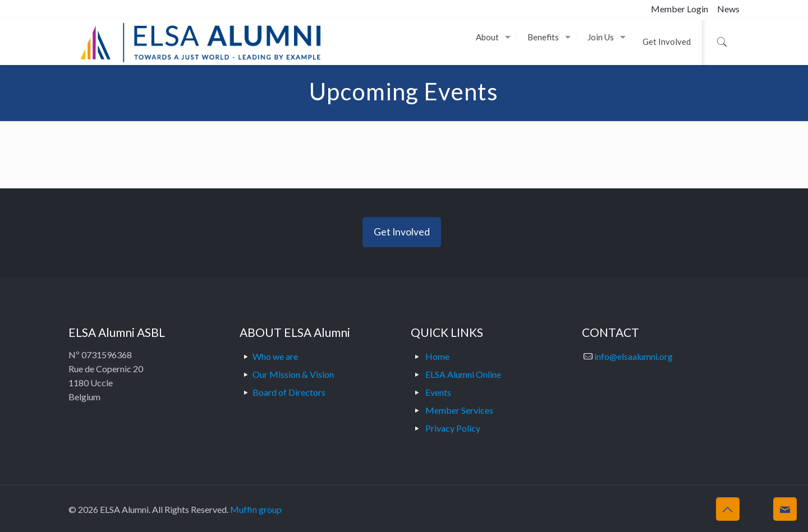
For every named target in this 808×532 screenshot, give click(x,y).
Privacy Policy (453, 428)
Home (437, 356)
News (728, 9)
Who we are (275, 356)
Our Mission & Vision (293, 374)
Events (438, 392)
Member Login (680, 9)
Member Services (459, 410)
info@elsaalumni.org (633, 356)
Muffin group (256, 509)
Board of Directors (289, 392)
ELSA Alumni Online (463, 374)
